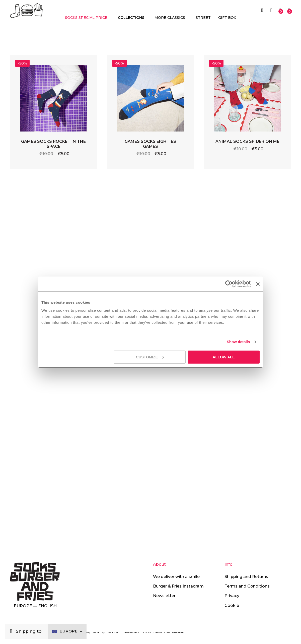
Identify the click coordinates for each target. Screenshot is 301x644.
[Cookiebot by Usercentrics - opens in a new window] (228, 284)
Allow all (224, 357)
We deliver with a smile (176, 577)
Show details (238, 342)
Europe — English (35, 606)
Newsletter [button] (164, 596)
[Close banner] (258, 284)
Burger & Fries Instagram (178, 586)
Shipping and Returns (246, 577)
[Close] (12, 631)
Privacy (232, 596)
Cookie (232, 605)
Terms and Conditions (247, 586)
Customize (150, 357)
